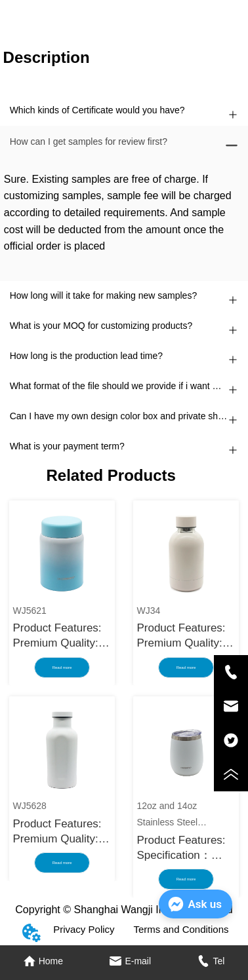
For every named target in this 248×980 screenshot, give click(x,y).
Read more (62, 668)
